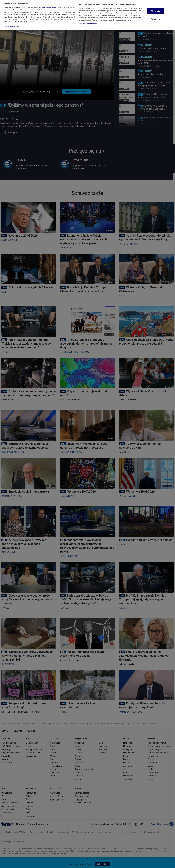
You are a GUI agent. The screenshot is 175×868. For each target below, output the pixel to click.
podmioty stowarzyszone (48, 2)
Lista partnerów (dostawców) (89, 17)
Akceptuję (155, 5)
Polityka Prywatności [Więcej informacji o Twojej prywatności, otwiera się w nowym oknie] (12, 21)
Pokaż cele (155, 13)
